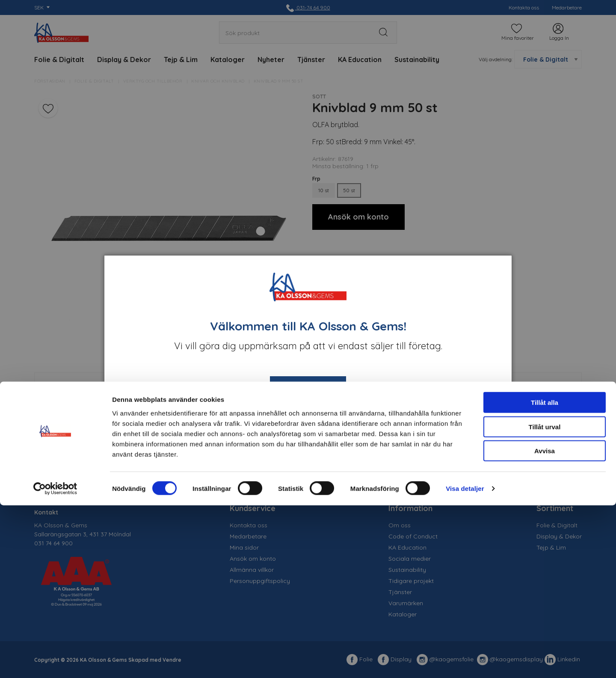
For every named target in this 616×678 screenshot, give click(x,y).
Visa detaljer (465, 661)
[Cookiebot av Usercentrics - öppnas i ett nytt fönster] (55, 661)
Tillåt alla (545, 575)
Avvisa (545, 623)
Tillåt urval (545, 599)
